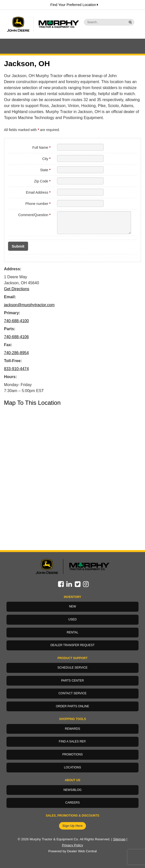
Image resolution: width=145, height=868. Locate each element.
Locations (72, 767)
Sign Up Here (72, 826)
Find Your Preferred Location (74, 5)
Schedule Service (72, 668)
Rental (72, 632)
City (46, 159)
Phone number (38, 204)
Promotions (72, 754)
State (45, 170)
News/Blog (73, 790)
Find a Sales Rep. (72, 741)
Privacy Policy (73, 845)
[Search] (99, 22)
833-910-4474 (16, 369)
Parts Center (72, 681)
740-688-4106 (16, 337)
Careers (72, 803)
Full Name (41, 147)
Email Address (38, 192)
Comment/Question (34, 215)
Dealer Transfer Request (72, 645)
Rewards (73, 729)
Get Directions (17, 289)
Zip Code (42, 181)
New (72, 606)
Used (72, 619)
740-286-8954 (16, 353)
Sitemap (119, 839)
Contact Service (73, 693)
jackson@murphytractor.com (29, 305)
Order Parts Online (72, 706)
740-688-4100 (16, 321)
